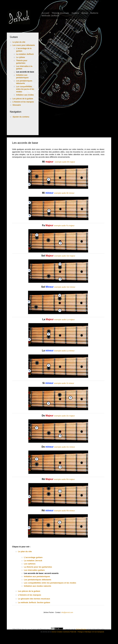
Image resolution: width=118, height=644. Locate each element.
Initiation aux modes (25, 95)
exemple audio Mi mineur (64, 193)
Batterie (94, 13)
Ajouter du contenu (21, 117)
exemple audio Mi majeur (65, 162)
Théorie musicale (60, 13)
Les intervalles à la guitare (24, 68)
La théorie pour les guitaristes (38, 567)
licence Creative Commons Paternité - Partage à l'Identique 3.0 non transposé (78, 632)
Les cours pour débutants (24, 45)
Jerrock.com (69, 629)
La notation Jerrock (33, 561)
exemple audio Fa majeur (64, 226)
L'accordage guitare (33, 557)
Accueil (45, 13)
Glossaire (17, 105)
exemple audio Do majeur (65, 416)
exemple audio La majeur (65, 320)
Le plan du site (19, 42)
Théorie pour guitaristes (22, 62)
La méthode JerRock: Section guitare (34, 603)
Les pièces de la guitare (23, 99)
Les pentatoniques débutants (24, 82)
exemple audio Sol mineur (65, 287)
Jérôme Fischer (81, 629)
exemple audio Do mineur (65, 447)
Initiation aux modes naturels (38, 586)
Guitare (75, 13)
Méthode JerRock (50, 16)
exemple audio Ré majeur (64, 479)
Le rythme (20, 57)
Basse (85, 13)
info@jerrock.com (67, 612)
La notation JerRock (25, 54)
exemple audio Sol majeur (65, 256)
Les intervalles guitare (34, 570)
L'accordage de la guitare (24, 50)
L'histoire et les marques (23, 102)
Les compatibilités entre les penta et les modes (25, 89)
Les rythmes (30, 564)
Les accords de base (25, 72)
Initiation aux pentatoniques (22, 76)
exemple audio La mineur (64, 351)
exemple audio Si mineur (64, 383)
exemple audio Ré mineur (65, 511)
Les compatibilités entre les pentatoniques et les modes (50, 583)
